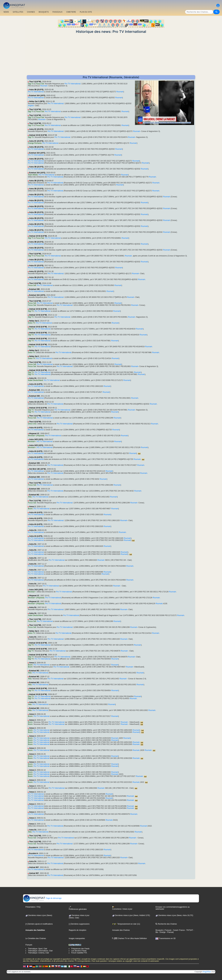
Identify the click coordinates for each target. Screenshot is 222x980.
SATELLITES (18, 12)
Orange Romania (35, 143)
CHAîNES (31, 12)
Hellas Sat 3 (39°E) (37, 101)
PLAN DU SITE (86, 12)
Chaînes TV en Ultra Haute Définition (130, 938)
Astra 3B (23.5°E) (36, 90)
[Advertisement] (111, 54)
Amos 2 (32, 507)
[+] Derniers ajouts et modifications (39, 924)
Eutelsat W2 (34, 495)
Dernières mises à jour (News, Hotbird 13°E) (131, 915)
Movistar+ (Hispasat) (36, 436)
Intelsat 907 (34, 867)
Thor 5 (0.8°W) (35, 82)
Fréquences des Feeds (80, 949)
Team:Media (33, 175)
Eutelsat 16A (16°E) (37, 96)
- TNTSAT (189, 930)
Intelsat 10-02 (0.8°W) (38, 135)
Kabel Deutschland (35, 380)
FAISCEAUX (57, 12)
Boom (30, 509)
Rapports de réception (77, 930)
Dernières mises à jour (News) (39, 915)
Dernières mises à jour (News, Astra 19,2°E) (174, 915)
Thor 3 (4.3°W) (35, 416)
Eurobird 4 (34, 848)
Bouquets (159, 930)
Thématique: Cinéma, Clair (39, 953)
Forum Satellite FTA (79, 953)
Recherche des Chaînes (166, 924)
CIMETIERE (71, 12)
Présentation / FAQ (33, 907)
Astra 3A (33, 378)
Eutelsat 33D (34, 390)
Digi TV (31, 84)
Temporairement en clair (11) (126, 924)
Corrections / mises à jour (122, 908)
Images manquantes (77, 938)
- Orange (162, 932)
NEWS (6, 12)
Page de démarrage (42, 898)
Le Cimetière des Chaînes (36, 938)
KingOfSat (207, 972)
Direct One (32, 424)
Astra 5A (33, 544)
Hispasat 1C (34, 434)
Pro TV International (73, 84)
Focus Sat (40, 84)
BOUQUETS (44, 12)
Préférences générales (78, 908)
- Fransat (169, 932)
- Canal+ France (178, 930)
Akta (30, 497)
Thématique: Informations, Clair (40, 951)
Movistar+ (32, 442)
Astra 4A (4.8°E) (36, 384)
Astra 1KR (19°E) (36, 439)
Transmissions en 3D (165, 938)
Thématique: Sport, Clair (38, 949)
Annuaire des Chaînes (121, 930)
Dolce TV (32, 323)
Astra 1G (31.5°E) (36, 402)
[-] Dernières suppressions (79, 924)
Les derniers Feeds (79, 951)
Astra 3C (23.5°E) (36, 129)
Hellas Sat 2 (34, 321)
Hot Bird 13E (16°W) (37, 469)
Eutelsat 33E (34, 289)
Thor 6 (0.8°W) (35, 283)
